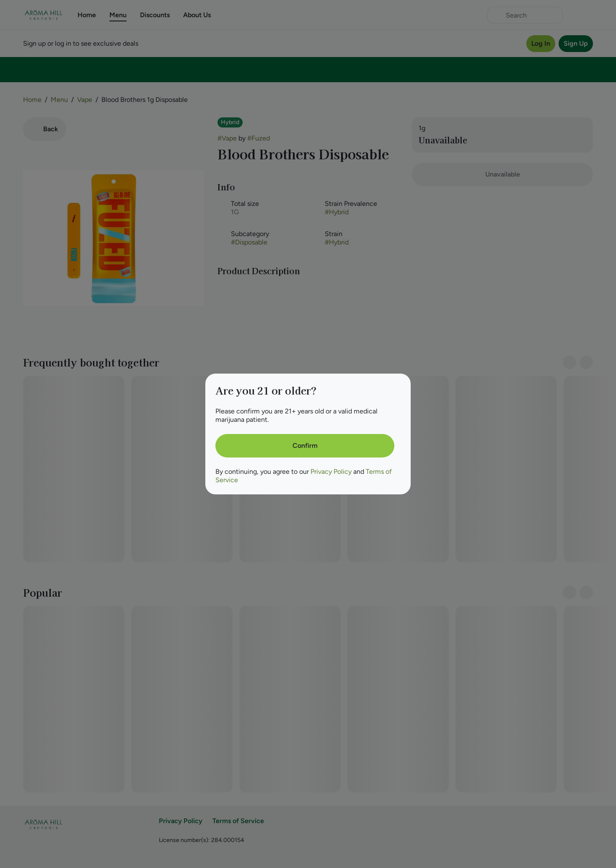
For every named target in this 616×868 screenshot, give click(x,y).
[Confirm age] (305, 446)
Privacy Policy (331, 472)
